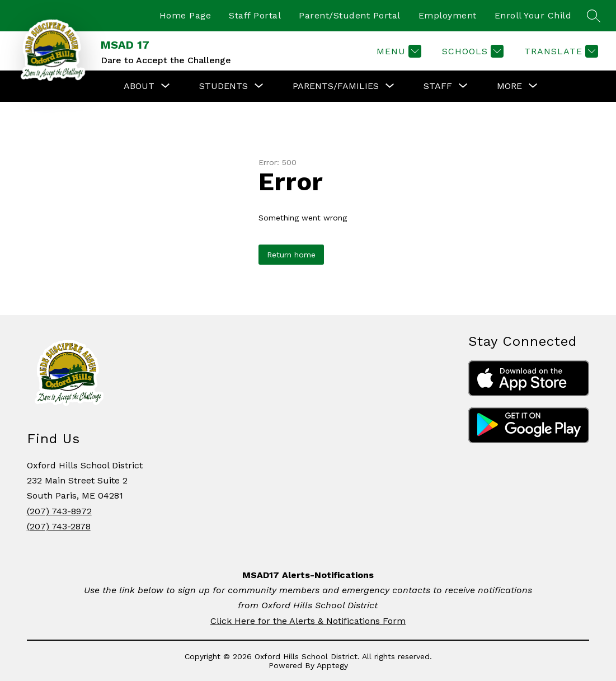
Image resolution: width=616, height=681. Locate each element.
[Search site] (594, 16)
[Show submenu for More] (509, 86)
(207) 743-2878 (59, 526)
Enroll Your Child (533, 15)
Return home (291, 255)
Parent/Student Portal (350, 15)
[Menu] (398, 51)
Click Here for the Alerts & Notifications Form (308, 621)
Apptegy (332, 665)
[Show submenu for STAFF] (438, 86)
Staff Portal (255, 15)
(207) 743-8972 (59, 511)
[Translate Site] (560, 51)
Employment (448, 15)
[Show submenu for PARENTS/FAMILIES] (336, 86)
